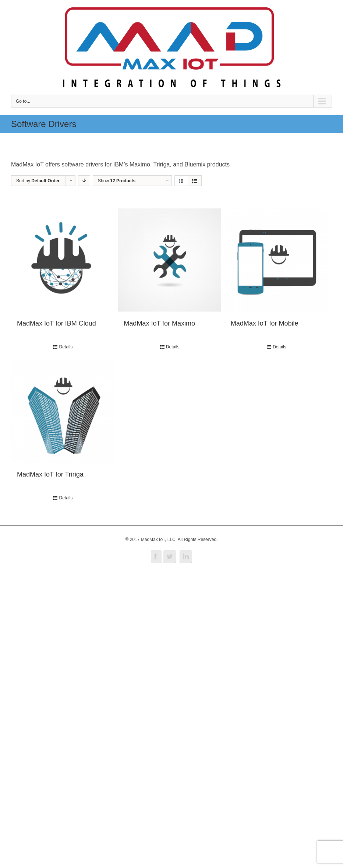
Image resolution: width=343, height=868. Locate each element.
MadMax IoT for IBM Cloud (56, 323)
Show (117, 181)
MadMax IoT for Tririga (50, 474)
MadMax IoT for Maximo (159, 323)
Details (66, 347)
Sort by (38, 181)
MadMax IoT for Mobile (265, 323)
